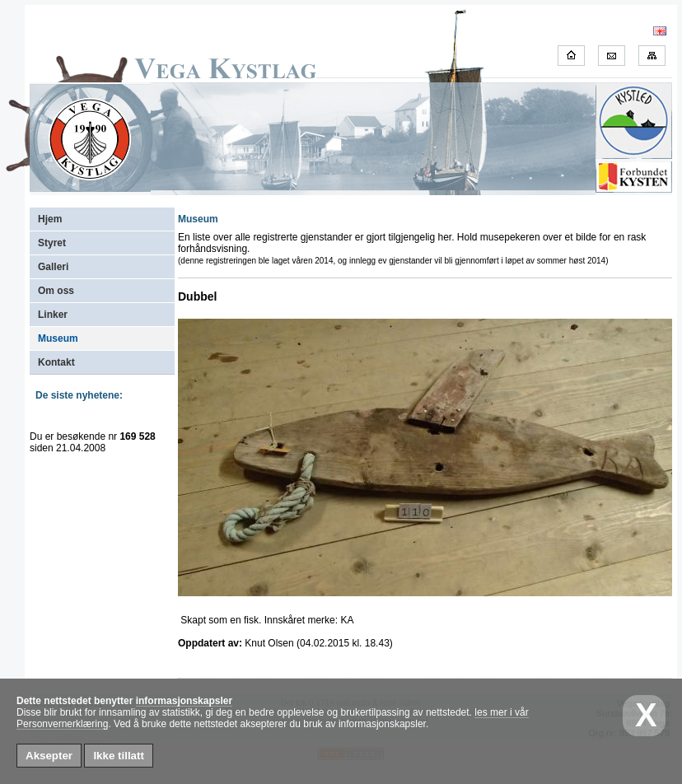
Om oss (56, 291)
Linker (53, 315)
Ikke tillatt (118, 756)
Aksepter (49, 756)
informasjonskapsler (184, 701)
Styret (52, 243)
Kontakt (56, 362)
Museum (58, 338)
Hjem (50, 219)
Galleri (53, 267)
